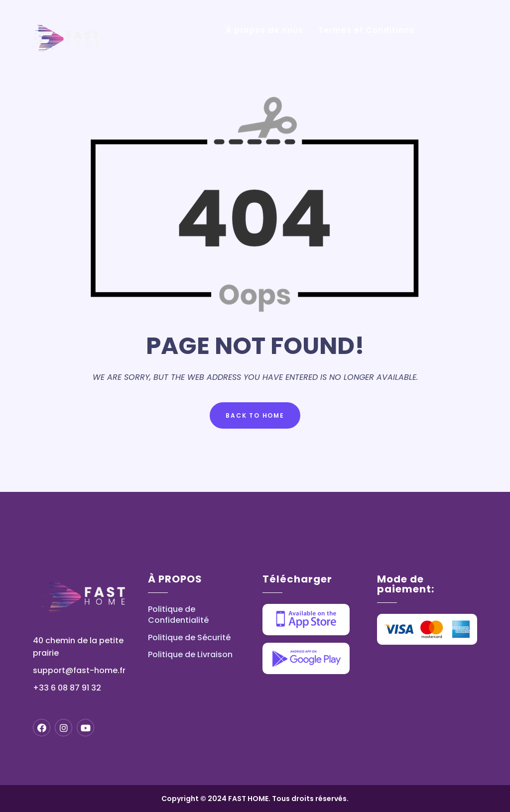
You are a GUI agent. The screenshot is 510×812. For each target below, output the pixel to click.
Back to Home (255, 415)
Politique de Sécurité (189, 638)
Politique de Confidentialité (178, 615)
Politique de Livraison (190, 655)
